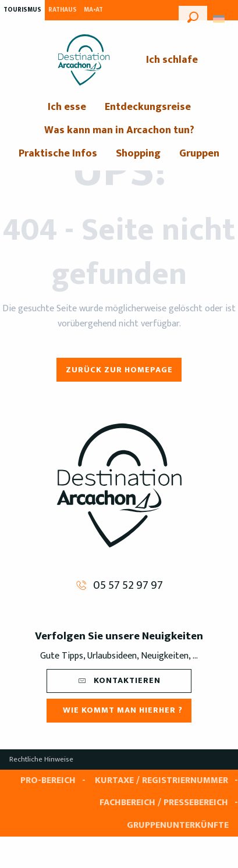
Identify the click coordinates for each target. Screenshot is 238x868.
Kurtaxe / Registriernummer (161, 780)
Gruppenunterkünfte (178, 825)
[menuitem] (84, 60)
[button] (193, 16)
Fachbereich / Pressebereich (164, 803)
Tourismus (22, 10)
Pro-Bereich (48, 780)
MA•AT (93, 10)
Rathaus (63, 10)
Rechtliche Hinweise (41, 759)
